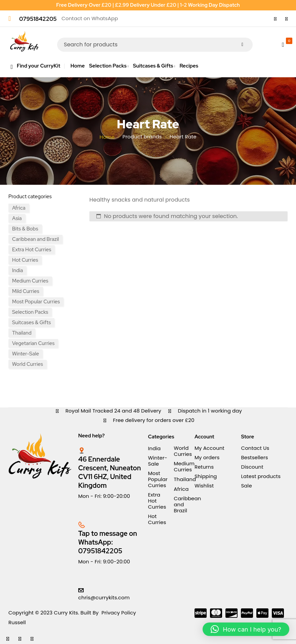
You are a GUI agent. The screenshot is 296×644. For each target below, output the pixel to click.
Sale (246, 486)
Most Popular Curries (36, 302)
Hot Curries (25, 260)
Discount (252, 467)
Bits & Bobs (25, 229)
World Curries (28, 364)
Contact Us (255, 448)
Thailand (22, 333)
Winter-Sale (26, 354)
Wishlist (204, 486)
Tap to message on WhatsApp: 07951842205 (108, 542)
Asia (17, 218)
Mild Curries (26, 291)
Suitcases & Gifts (31, 323)
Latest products (261, 476)
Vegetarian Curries (33, 343)
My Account (209, 448)
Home (107, 137)
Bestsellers (254, 457)
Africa (19, 208)
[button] (246, 629)
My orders (207, 457)
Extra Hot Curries (32, 250)
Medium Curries (30, 281)
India (17, 270)
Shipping (206, 476)
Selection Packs (30, 312)
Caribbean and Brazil (35, 239)
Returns (204, 467)
